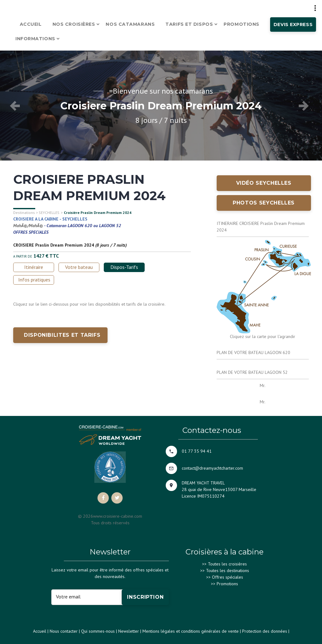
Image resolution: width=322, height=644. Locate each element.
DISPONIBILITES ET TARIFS (62, 335)
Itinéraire (34, 267)
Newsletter (129, 631)
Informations (35, 39)
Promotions (241, 24)
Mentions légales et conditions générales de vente (191, 631)
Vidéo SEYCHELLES (264, 183)
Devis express (293, 25)
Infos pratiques (34, 280)
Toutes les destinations (228, 570)
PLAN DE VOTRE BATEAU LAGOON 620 (253, 352)
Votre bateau (79, 267)
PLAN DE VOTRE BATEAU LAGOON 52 (252, 372)
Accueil (31, 24)
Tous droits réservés (110, 523)
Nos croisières (74, 24)
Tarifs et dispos (189, 24)
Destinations (24, 213)
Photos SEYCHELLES (264, 203)
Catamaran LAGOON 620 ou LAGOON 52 (84, 226)
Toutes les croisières (227, 564)
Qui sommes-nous (98, 631)
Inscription (145, 597)
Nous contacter (64, 631)
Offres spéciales (228, 577)
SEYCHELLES (49, 213)
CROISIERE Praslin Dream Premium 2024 (54, 245)
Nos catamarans (130, 24)
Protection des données (265, 631)
